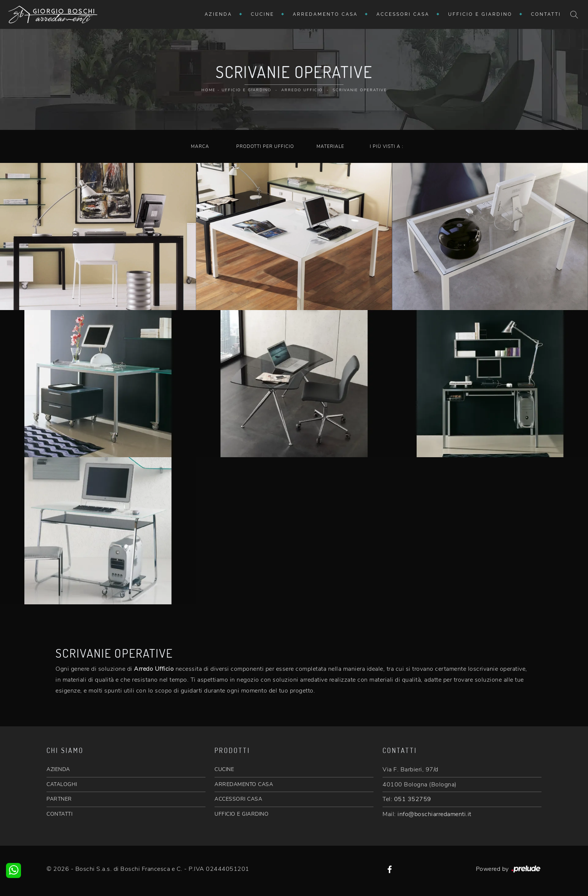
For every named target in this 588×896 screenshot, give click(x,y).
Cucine (262, 14)
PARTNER (59, 799)
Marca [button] (200, 146)
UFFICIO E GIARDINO (241, 814)
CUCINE (224, 769)
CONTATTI (59, 814)
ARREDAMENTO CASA (244, 784)
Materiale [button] (330, 146)
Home (208, 90)
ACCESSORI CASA (238, 799)
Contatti (546, 14)
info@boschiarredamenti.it (434, 814)
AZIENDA (58, 769)
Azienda (218, 14)
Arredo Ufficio (302, 90)
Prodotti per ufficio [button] (265, 146)
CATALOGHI (62, 784)
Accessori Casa (403, 14)
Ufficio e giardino (480, 14)
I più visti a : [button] (387, 146)
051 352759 (413, 799)
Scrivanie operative (360, 90)
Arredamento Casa (325, 14)
